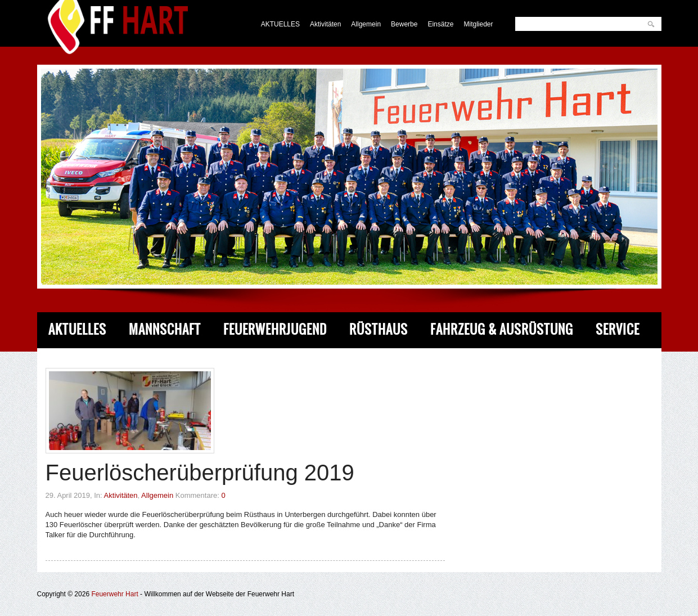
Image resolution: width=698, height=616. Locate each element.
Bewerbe (404, 24)
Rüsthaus (379, 329)
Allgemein (366, 24)
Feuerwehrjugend (275, 329)
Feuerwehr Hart (114, 594)
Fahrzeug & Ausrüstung (502, 329)
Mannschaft (165, 329)
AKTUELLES (280, 24)
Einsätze (440, 24)
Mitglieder (478, 24)
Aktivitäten (325, 24)
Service (618, 329)
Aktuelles (77, 329)
